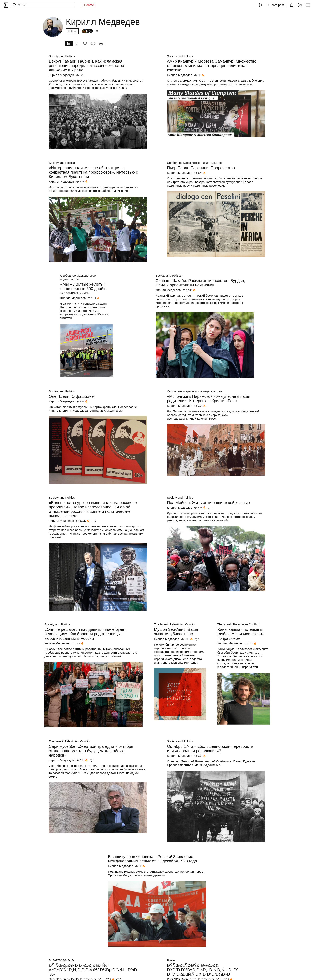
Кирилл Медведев (61, 75)
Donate (89, 5)
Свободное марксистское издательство (194, 163)
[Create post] (276, 5)
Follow (72, 31)
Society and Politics (62, 56)
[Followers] (90, 31)
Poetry (171, 960)
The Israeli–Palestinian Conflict (175, 624)
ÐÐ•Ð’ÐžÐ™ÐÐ (63, 960)
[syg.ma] (6, 5)
